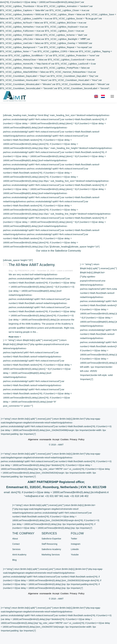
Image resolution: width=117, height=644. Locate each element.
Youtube (75, 555)
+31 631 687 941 (54, 496)
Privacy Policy (77, 439)
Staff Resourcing (49, 544)
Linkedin (75, 549)
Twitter (74, 539)
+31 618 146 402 (79, 496)
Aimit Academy (19, 555)
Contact (16, 544)
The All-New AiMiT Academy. (32, 265)
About (15, 539)
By (25, 271)
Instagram (76, 544)
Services (16, 549)
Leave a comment (65, 271)
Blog (11, 271)
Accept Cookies (60, 439)
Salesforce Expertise (51, 539)
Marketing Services (51, 555)
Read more (15, 337)
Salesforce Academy (51, 549)
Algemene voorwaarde (40, 439)
